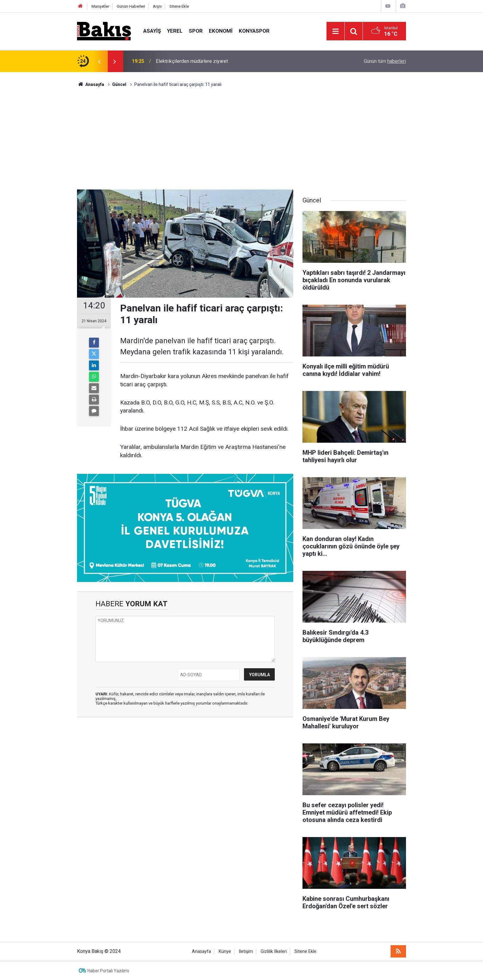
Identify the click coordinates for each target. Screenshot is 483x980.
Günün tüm (385, 61)
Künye (225, 952)
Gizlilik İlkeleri (274, 952)
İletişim (246, 952)
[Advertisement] (241, 134)
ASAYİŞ (152, 31)
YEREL (175, 31)
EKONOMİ (221, 31)
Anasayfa (201, 952)
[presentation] (99, 61)
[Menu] (335, 31)
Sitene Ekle (179, 6)
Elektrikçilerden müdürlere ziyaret (192, 61)
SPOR (196, 31)
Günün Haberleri (131, 6)
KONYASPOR (254, 31)
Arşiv (157, 6)
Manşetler (100, 6)
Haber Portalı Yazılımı (108, 971)
